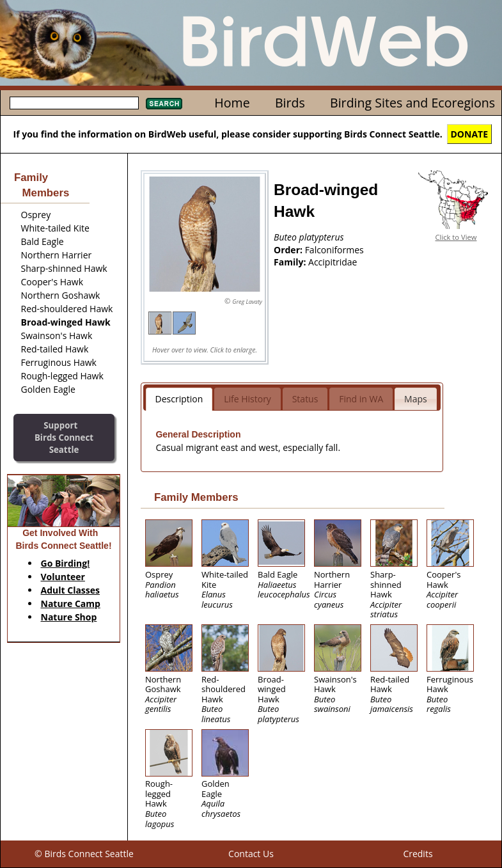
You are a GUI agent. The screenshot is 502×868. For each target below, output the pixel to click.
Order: (289, 250)
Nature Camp (71, 604)
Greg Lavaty (247, 302)
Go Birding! (66, 563)
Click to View (456, 237)
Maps (416, 399)
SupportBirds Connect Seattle (64, 437)
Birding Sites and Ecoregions (412, 103)
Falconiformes (334, 250)
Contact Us (251, 854)
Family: (291, 262)
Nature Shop (69, 617)
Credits (418, 854)
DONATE (470, 134)
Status (305, 399)
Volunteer (63, 577)
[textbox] (74, 103)
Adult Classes (71, 590)
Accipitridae (333, 262)
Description (179, 399)
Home (232, 103)
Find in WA (361, 399)
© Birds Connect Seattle (84, 854)
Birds (290, 103)
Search (164, 104)
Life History (247, 399)
